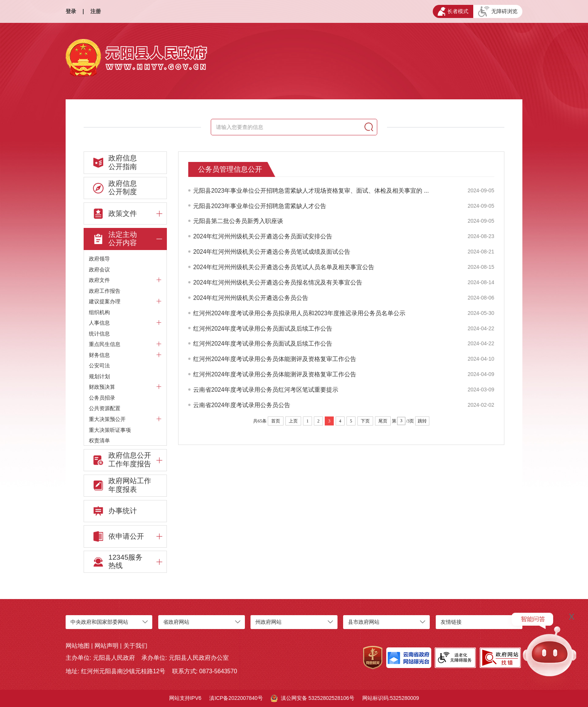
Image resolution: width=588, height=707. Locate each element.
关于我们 (135, 646)
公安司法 (99, 365)
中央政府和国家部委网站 (99, 622)
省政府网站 (176, 622)
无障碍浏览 (498, 12)
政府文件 (125, 280)
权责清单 (99, 440)
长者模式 (453, 11)
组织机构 (99, 312)
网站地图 (78, 646)
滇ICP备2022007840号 (236, 698)
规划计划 (99, 376)
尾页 (383, 421)
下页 (365, 421)
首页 (276, 421)
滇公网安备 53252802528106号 (313, 698)
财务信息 (125, 355)
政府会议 (99, 270)
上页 (293, 421)
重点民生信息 (125, 344)
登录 (71, 11)
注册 (96, 11)
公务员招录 (102, 398)
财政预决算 (125, 387)
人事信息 (125, 323)
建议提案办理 (125, 301)
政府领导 (99, 259)
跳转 (422, 421)
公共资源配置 (105, 408)
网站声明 (106, 646)
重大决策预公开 (125, 419)
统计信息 (99, 334)
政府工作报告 (105, 291)
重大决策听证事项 (110, 430)
